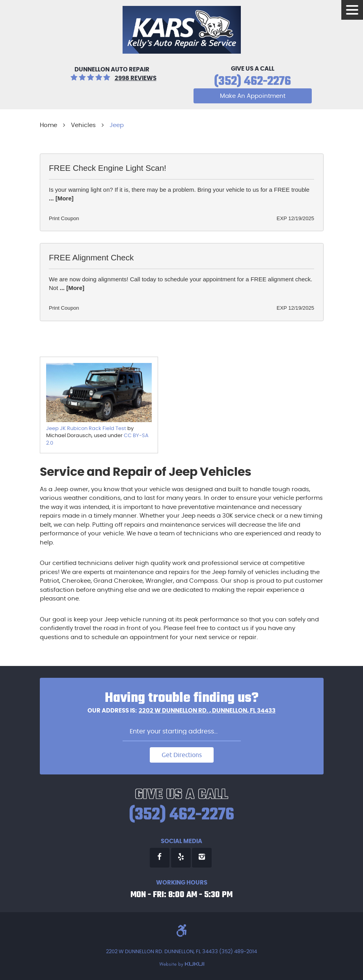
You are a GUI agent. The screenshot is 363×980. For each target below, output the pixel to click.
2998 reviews (136, 78)
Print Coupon (64, 218)
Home (48, 125)
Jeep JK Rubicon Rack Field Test (86, 429)
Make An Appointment (253, 96)
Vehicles (83, 125)
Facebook (160, 858)
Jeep (117, 125)
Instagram (202, 858)
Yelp (181, 858)
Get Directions (182, 755)
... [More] (61, 198)
